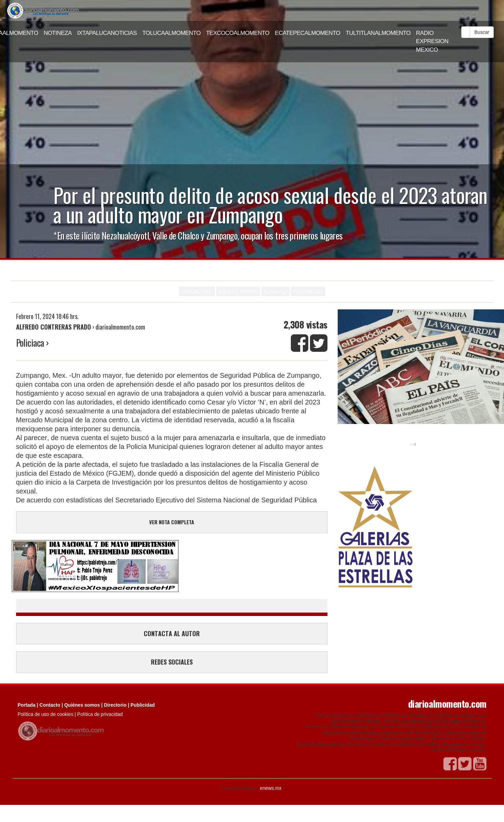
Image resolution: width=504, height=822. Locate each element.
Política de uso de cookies (46, 714)
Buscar (482, 32)
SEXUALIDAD (197, 291)
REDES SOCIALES (172, 662)
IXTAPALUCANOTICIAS (107, 33)
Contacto (50, 705)
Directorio (115, 705)
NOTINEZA (58, 33)
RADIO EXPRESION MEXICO (432, 41)
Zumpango (275, 291)
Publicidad (143, 705)
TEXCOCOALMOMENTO (238, 33)
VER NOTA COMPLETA (172, 522)
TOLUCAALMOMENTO (171, 33)
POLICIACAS (308, 291)
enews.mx (271, 788)
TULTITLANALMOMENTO (378, 33)
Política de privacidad (100, 714)
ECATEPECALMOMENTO (307, 33)
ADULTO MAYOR (238, 291)
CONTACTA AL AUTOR (172, 633)
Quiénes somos (82, 705)
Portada (27, 705)
